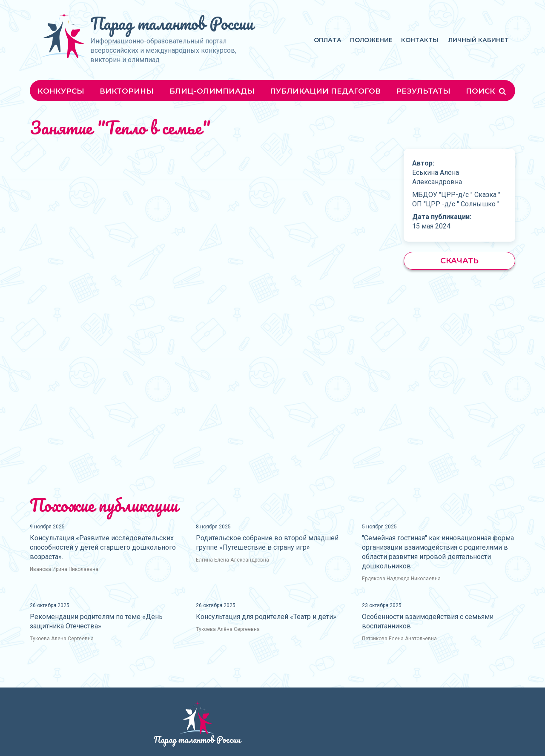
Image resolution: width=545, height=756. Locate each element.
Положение (371, 40)
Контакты (420, 40)
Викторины (127, 91)
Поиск (487, 91)
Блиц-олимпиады (212, 91)
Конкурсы (61, 91)
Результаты (423, 91)
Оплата (328, 40)
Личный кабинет (479, 40)
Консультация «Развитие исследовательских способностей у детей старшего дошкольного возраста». (103, 547)
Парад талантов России (172, 23)
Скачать (459, 261)
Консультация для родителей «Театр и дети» (266, 617)
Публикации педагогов (325, 91)
